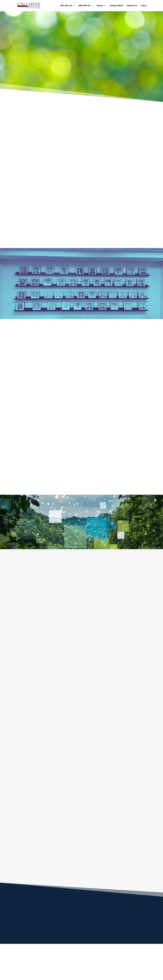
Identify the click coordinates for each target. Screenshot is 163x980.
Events (100, 6)
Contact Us (132, 6)
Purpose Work (116, 6)
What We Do (84, 6)
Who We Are (66, 6)
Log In (144, 6)
